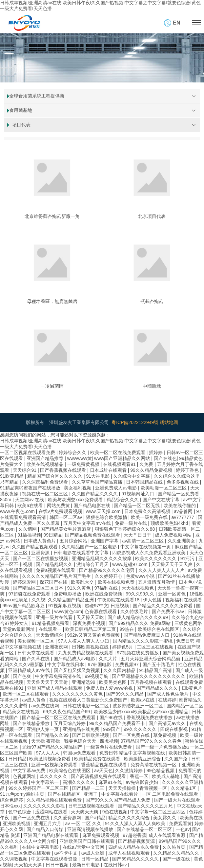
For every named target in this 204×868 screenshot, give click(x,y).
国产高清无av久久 (168, 723)
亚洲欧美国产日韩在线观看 (88, 841)
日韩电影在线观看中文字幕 (82, 553)
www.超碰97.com (130, 564)
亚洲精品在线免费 (82, 729)
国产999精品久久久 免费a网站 (140, 623)
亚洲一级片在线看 (55, 617)
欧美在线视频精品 (46, 464)
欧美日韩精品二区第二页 (91, 629)
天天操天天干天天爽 (173, 564)
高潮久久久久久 (79, 782)
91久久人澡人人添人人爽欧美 (136, 824)
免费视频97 (127, 664)
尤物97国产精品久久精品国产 (53, 747)
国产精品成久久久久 (158, 688)
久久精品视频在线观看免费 (55, 800)
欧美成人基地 (166, 776)
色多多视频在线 (183, 482)
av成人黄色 (34, 700)
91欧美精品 (12, 476)
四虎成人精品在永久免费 (134, 847)
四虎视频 (109, 741)
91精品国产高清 (156, 670)
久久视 (38, 600)
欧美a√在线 (143, 700)
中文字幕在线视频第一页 (146, 547)
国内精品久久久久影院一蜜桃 (143, 641)
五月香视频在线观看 (152, 682)
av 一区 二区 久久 (84, 824)
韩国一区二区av (66, 517)
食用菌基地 (21, 110)
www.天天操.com (104, 511)
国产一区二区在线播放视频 (41, 558)
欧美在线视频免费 (117, 582)
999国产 (112, 729)
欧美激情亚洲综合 (143, 759)
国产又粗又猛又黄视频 (77, 670)
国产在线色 (165, 458)
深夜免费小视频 (90, 623)
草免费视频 (165, 735)
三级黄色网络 (188, 623)
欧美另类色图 (113, 682)
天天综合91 (25, 470)
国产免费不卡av (169, 611)
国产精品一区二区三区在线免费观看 (59, 717)
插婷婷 (156, 452)
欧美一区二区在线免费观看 (118, 452)
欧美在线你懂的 (180, 505)
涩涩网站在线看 (52, 812)
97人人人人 (48, 753)
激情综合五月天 (93, 564)
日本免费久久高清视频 (148, 511)
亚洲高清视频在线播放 (91, 829)
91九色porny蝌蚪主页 (23, 794)
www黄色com (68, 611)
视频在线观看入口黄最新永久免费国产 (89, 700)
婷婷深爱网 (25, 582)
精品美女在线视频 (22, 712)
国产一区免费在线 (132, 735)
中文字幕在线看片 (120, 794)
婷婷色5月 (123, 647)
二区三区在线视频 (156, 647)
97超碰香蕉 (134, 835)
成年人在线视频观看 (130, 853)
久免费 (147, 464)
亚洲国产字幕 (105, 541)
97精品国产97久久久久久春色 (152, 741)
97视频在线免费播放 (138, 653)
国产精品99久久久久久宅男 (107, 570)
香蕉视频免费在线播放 (150, 717)
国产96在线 (112, 717)
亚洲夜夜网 (57, 647)
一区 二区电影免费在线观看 (171, 794)
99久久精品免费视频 (152, 470)
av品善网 (184, 511)
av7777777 (183, 517)
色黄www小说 (141, 576)
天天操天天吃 (91, 617)
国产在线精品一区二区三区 (145, 829)
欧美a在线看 (31, 505)
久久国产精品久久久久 (95, 494)
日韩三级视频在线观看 (92, 806)
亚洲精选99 (84, 682)
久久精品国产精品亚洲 (71, 600)
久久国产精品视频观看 (35, 547)
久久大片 (109, 659)
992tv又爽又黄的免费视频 (94, 635)
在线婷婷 (167, 700)
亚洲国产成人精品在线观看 (55, 688)
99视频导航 (97, 676)
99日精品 (53, 535)
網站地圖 (169, 422)
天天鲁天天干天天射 (48, 682)
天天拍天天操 (29, 865)
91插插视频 (29, 535)
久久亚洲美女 (182, 541)
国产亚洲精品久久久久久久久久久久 (149, 676)
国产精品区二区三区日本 (39, 588)
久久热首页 (174, 847)
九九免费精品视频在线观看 (86, 653)
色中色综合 (20, 812)
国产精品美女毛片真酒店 (66, 529)
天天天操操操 (123, 788)
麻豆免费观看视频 (101, 835)
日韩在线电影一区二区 (87, 706)
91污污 (188, 558)
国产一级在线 (177, 859)
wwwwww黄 (80, 458)
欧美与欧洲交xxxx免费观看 (76, 500)
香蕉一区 (140, 776)
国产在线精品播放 (32, 723)
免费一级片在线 (132, 523)
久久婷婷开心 (109, 576)
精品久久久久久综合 (130, 818)
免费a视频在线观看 (56, 570)
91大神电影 (98, 476)
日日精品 (17, 759)
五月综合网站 (74, 541)
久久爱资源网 (68, 818)
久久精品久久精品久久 (177, 853)
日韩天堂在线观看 (36, 653)
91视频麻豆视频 (65, 606)
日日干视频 (58, 865)
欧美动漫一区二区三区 (164, 488)
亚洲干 (91, 794)
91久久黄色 (80, 588)
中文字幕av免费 (30, 771)
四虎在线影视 (174, 729)
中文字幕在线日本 (66, 664)
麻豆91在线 (111, 782)
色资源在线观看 (101, 611)
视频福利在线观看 (184, 600)
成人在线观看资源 (168, 835)
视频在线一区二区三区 (46, 494)
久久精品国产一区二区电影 (90, 547)
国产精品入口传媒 (46, 829)
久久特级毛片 (135, 611)
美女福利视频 (78, 488)
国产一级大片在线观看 (178, 800)
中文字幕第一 (46, 782)
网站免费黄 (59, 505)
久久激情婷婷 (130, 771)
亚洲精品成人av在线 (30, 670)
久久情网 (28, 529)
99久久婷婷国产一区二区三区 (39, 788)
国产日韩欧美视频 (91, 735)
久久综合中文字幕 (132, 476)
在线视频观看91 (120, 464)
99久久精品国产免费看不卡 (118, 723)
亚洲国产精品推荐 (46, 458)
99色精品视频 (161, 771)
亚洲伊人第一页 (43, 729)
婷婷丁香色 (188, 470)
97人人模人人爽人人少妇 (84, 641)
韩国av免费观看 (80, 753)
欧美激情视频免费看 (51, 759)
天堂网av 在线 (30, 500)
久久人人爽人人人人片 (162, 570)
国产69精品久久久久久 (136, 859)
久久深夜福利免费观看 (46, 482)
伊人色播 (153, 600)
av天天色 (103, 771)
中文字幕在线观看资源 (55, 859)
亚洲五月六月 (48, 824)
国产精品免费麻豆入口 (147, 635)
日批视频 (120, 606)
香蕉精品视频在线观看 (105, 765)
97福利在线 (107, 588)
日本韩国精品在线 (145, 482)
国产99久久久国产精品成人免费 (119, 800)
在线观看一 (51, 629)
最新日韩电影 (87, 865)
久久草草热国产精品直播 (98, 482)
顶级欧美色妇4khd (170, 523)
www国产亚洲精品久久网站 (123, 458)
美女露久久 (165, 818)
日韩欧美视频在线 (91, 647)
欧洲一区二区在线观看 (26, 694)
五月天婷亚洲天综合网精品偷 (151, 659)
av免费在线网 (46, 706)
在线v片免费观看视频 (61, 511)
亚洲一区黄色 (173, 594)
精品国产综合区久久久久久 (55, 476)
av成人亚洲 (94, 853)
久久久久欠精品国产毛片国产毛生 (57, 576)
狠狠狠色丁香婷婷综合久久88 (125, 529)
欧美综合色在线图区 (159, 629)
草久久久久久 (54, 776)
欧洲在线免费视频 (104, 594)
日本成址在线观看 (109, 470)
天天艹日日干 (138, 535)
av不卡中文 (66, 853)
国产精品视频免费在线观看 (93, 535)
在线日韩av (116, 865)
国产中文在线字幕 (162, 500)
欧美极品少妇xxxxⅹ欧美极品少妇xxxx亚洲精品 (142, 712)
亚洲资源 (41, 553)
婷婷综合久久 (73, 452)
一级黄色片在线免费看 (110, 747)
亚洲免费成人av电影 (117, 488)
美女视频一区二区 (36, 641)
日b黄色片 (192, 688)
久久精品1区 (184, 788)
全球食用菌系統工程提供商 (37, 96)
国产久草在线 (36, 659)
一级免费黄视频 (84, 464)
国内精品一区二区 (185, 706)
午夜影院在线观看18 (119, 600)
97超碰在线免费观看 (30, 594)
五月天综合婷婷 (70, 723)
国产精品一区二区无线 (137, 505)
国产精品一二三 (89, 788)
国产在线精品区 (65, 794)
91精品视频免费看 (51, 623)
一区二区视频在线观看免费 (28, 452)
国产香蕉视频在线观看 (64, 470)
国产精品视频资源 (137, 841)
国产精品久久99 (53, 735)
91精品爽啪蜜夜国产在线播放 (31, 488)
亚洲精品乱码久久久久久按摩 (102, 558)
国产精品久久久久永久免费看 (163, 606)
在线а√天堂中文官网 (84, 847)
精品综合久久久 (123, 500)
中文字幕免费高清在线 (59, 676)
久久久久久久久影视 (45, 806)
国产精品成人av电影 (75, 659)
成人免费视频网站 (174, 535)
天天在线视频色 (138, 588)
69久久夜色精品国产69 (67, 712)
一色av (183, 829)
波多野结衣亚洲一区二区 (138, 706)
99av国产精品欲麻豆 (24, 606)
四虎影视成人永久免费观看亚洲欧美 (150, 553)
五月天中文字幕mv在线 (88, 523)
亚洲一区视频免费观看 (55, 765)
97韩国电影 (100, 664)
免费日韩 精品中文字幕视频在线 (133, 753)
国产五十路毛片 (159, 664)
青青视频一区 (154, 788)
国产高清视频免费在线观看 (99, 776)
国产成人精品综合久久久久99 (138, 617)
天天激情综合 (50, 635)
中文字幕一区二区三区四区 (158, 812)
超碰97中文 (96, 606)
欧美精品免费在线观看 (98, 759)
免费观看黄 (180, 824)
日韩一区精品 (95, 859)
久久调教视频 (14, 859)
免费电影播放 (68, 594)
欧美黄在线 (191, 818)
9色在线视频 (115, 812)
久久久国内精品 (120, 670)
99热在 (127, 629)
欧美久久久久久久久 (156, 558)
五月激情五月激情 (157, 582)
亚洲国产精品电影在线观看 (51, 835)
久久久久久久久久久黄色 (78, 694)
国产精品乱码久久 (55, 564)
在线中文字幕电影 (41, 847)
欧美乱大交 (83, 582)
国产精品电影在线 (92, 505)
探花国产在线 (54, 582)
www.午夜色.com (18, 511)
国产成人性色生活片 (169, 694)
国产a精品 (95, 818)
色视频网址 (25, 776)
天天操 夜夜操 (46, 741)
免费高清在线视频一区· (155, 765)
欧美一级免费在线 (150, 517)
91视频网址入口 (138, 494)
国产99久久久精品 (125, 694)
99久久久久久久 (141, 729)
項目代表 (21, 125)
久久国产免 (176, 759)
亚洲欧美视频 (17, 824)
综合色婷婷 (12, 800)
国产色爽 (23, 676)
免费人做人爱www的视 (110, 688)
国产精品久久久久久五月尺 (146, 806)
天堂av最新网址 (20, 629)
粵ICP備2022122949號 (135, 422)
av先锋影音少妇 (143, 782)
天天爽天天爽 (85, 812)
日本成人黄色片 (40, 541)
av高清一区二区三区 (143, 541)
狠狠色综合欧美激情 (107, 517)
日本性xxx (10, 806)
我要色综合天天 (81, 741)
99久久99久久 (141, 594)
